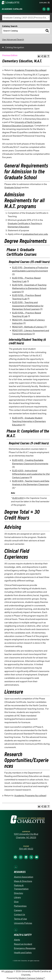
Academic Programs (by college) (30, 70)
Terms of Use (20, 919)
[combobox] (26, 18)
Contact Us (19, 915)
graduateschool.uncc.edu (35, 234)
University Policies (23, 923)
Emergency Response (25, 948)
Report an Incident (23, 944)
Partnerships (20, 906)
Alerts (17, 940)
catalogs (9, 971)
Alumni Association (24, 877)
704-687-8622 (26, 849)
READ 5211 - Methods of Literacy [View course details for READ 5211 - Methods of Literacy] (28, 327)
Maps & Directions (23, 881)
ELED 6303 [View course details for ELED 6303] (18, 498)
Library (17, 897)
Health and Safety (23, 953)
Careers (18, 910)
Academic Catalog (12, 9)
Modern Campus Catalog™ (32, 978)
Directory (19, 893)
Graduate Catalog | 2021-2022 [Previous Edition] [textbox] (27, 18)
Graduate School (13, 188)
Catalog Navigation (15, 47)
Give (16, 902)
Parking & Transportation (21, 887)
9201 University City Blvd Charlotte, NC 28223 (26, 836)
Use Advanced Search (13, 40)
